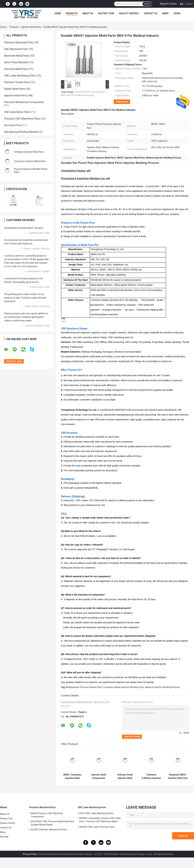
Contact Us (151, 13)
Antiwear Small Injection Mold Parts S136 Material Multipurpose (125, 776)
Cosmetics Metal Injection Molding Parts (124, 687)
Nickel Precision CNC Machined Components (47, 815)
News (165, 13)
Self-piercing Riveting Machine (21, 132)
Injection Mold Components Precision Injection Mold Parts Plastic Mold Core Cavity (99, 776)
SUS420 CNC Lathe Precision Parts (97, 827)
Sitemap (4, 837)
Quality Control (129, 13)
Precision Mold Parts (16, 69)
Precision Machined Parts (19, 42)
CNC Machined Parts (16, 49)
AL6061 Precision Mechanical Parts (49, 830)
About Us (88, 13)
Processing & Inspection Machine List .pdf (85, 178)
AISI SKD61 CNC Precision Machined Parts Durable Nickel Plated (52, 823)
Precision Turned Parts (17, 82)
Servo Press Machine (16, 62)
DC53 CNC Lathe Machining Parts (96, 813)
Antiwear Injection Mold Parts (29, 152)
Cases (177, 13)
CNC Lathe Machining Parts (20, 76)
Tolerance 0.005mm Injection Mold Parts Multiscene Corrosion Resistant (151, 776)
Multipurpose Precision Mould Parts (84, 687)
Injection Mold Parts (31, 27)
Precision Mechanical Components (24, 102)
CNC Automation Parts (17, 112)
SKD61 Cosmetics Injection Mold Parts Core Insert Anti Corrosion (72, 776)
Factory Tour (106, 13)
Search (147, 4)
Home (58, 13)
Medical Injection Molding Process (163, 687)
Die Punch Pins (13, 125)
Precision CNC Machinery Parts (22, 119)
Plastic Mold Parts (15, 89)
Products (72, 13)
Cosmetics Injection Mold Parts (30, 161)
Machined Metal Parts (17, 56)
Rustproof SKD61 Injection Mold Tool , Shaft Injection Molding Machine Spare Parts (178, 776)
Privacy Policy (30, 854)
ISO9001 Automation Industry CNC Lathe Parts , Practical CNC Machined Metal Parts (100, 820)
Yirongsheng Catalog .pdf (76, 171)
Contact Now (122, 102)
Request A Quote (168, 4)
